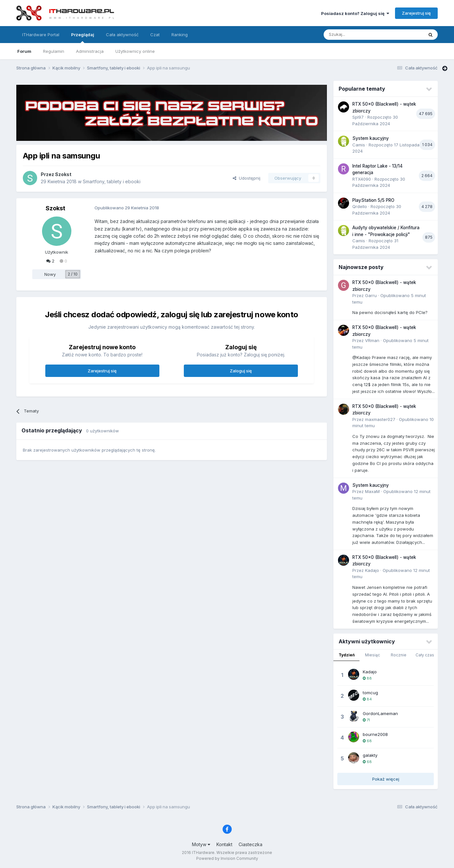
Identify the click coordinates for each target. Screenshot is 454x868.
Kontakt (224, 844)
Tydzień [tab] (347, 655)
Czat (155, 35)
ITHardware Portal (41, 35)
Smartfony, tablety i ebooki (112, 181)
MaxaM (372, 491)
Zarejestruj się (416, 13)
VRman (372, 340)
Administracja (90, 51)
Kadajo (372, 570)
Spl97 (358, 117)
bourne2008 (375, 734)
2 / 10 (73, 274)
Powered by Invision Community (227, 858)
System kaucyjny (371, 138)
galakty (370, 755)
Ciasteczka (250, 844)
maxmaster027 (380, 419)
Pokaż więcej (386, 779)
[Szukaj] (357, 35)
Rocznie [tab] (399, 655)
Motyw (201, 844)
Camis (359, 145)
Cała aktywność (122, 35)
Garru (371, 295)
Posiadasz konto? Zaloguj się (355, 13)
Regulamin (54, 51)
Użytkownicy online (135, 51)
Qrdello (360, 206)
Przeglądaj (83, 37)
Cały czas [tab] (425, 655)
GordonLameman (380, 713)
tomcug (370, 693)
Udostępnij (247, 178)
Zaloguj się (241, 371)
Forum (24, 51)
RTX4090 (362, 179)
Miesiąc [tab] (373, 655)
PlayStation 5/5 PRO (373, 200)
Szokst (63, 174)
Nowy (50, 274)
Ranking (180, 35)
